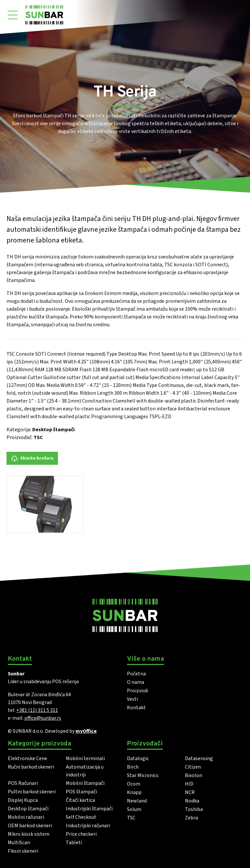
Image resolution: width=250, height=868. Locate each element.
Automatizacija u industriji (85, 771)
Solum (134, 809)
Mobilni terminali (85, 758)
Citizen (193, 767)
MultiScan (19, 843)
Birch (133, 767)
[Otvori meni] (13, 15)
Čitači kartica (80, 800)
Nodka (192, 801)
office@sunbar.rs (43, 718)
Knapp (134, 792)
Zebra (191, 818)
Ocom (134, 784)
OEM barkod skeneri (30, 826)
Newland (137, 801)
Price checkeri (81, 834)
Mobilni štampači (85, 783)
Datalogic (138, 758)
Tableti (74, 843)
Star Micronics (143, 775)
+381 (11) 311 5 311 (37, 710)
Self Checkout (81, 817)
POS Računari (23, 783)
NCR (190, 792)
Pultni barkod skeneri (32, 792)
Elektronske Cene (28, 758)
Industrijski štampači (89, 809)
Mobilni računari (26, 817)
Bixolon (194, 775)
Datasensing (199, 758)
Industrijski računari (88, 826)
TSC (38, 437)
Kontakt (136, 708)
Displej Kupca (23, 800)
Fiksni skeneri (23, 851)
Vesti (132, 699)
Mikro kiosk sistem (29, 834)
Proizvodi (138, 691)
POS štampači (81, 792)
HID (189, 784)
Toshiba (194, 809)
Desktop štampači (53, 430)
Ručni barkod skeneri (31, 767)
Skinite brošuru (32, 458)
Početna (136, 674)
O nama (136, 682)
